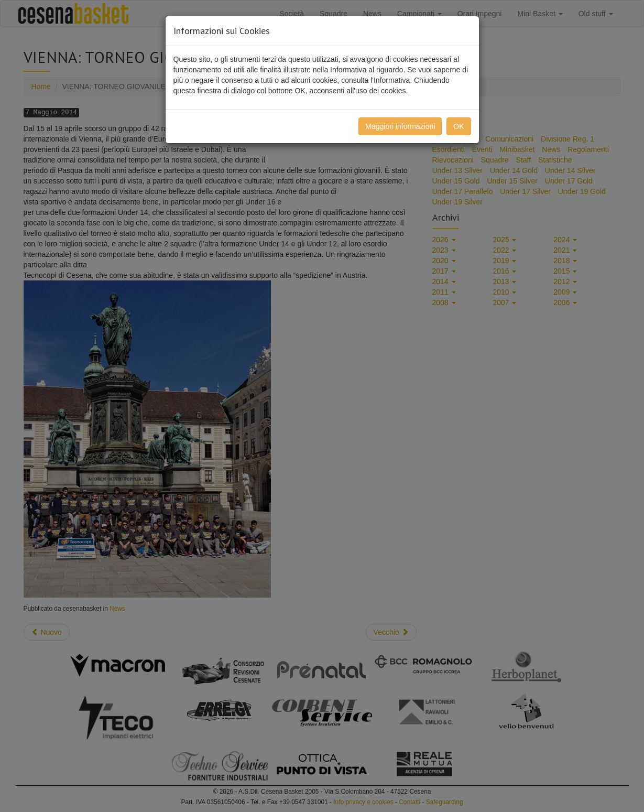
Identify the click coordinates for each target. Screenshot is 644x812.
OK (459, 126)
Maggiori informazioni (400, 126)
